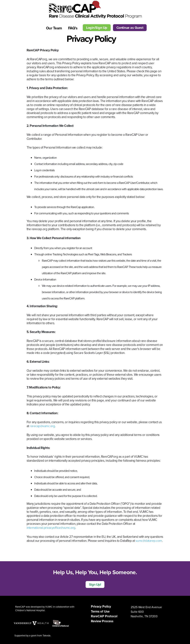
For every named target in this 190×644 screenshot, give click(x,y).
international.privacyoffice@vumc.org (51, 528)
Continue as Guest (130, 28)
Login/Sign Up (97, 28)
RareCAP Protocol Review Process (104, 619)
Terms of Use (100, 611)
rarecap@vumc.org (42, 426)
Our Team (54, 28)
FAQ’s (73, 28)
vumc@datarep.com (149, 541)
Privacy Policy (101, 607)
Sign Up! (95, 585)
